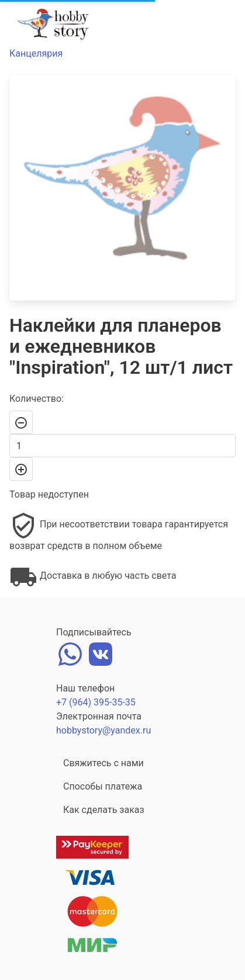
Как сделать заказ (104, 810)
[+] (21, 469)
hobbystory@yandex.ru (103, 730)
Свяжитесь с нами (103, 763)
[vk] (101, 653)
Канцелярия (36, 53)
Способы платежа (103, 786)
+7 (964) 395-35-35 (96, 702)
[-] (21, 422)
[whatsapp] (70, 653)
